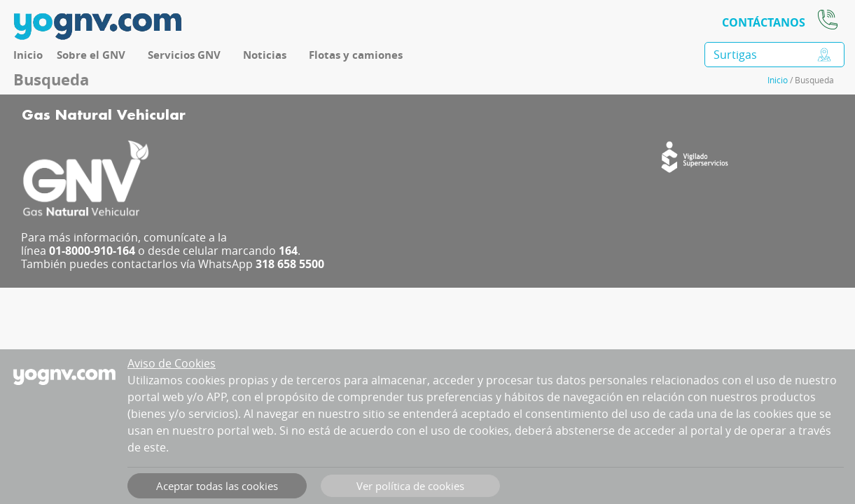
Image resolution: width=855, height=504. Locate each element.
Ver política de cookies (410, 486)
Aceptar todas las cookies (217, 486)
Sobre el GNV (91, 55)
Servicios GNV (184, 55)
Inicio (28, 55)
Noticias (265, 55)
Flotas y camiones (356, 55)
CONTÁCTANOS (764, 22)
